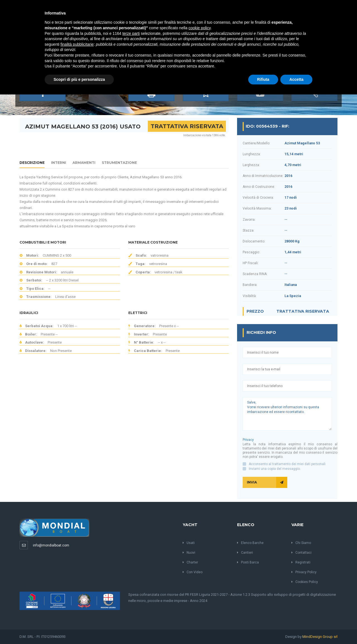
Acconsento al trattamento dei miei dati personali (287, 464)
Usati (189, 543)
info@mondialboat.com (51, 545)
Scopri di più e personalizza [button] (79, 79)
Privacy (248, 440)
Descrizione (32, 163)
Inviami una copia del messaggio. (275, 469)
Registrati (301, 562)
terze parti (131, 33)
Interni (59, 163)
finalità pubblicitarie (77, 44)
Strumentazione (119, 163)
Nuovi (189, 553)
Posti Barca (248, 562)
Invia (267, 482)
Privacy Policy (304, 572)
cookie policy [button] (200, 28)
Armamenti (84, 163)
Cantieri (245, 553)
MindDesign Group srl (320, 637)
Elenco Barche (250, 543)
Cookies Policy (305, 582)
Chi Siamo (301, 543)
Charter (190, 562)
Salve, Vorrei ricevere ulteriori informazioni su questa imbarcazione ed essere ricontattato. (287, 414)
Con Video (193, 572)
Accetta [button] (296, 79)
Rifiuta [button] (263, 79)
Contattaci (301, 553)
